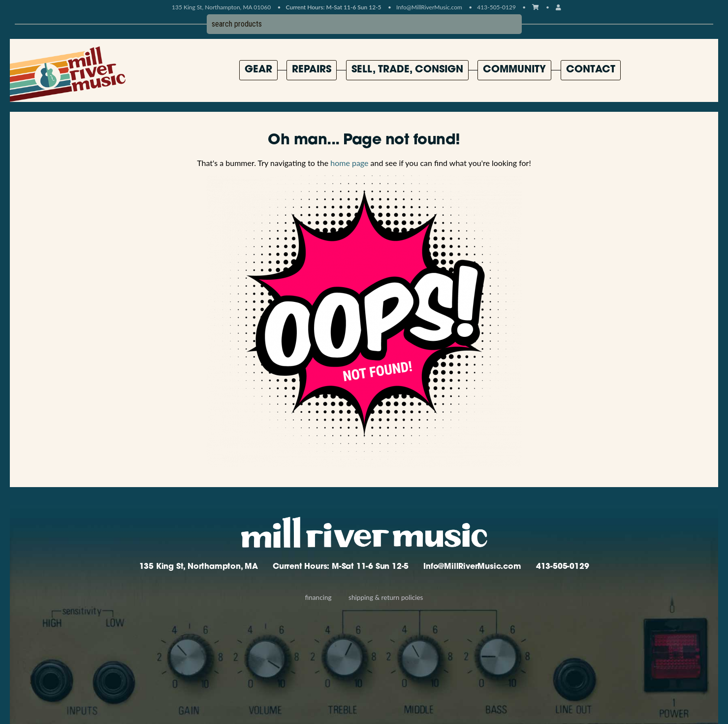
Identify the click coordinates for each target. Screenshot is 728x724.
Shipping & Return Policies (386, 597)
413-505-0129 (563, 567)
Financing (318, 597)
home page (349, 163)
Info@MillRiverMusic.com (429, 7)
